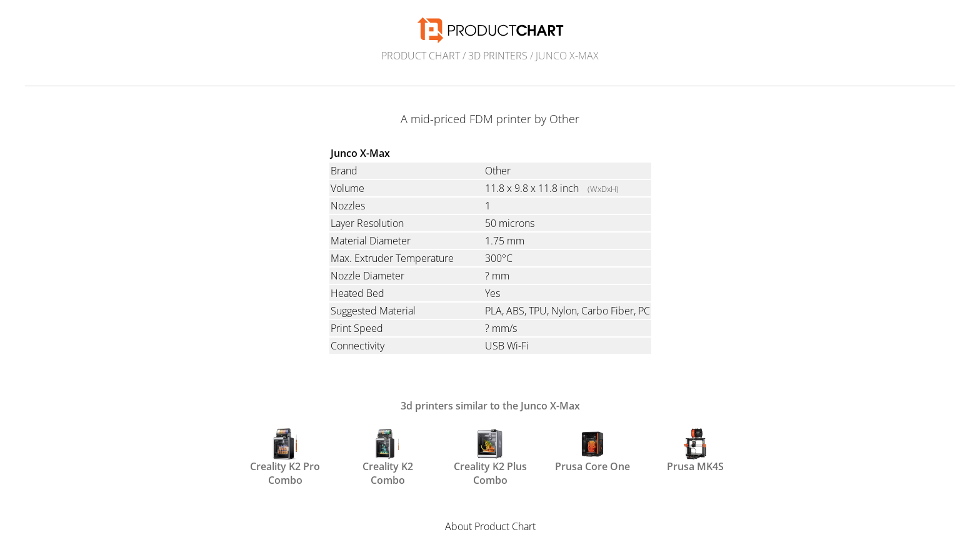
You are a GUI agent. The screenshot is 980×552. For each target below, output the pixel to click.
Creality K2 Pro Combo (285, 456)
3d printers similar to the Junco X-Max (490, 406)
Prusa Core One (592, 451)
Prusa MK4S (695, 451)
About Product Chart (490, 526)
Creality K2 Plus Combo (490, 456)
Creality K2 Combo (388, 456)
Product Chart (421, 56)
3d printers (498, 56)
